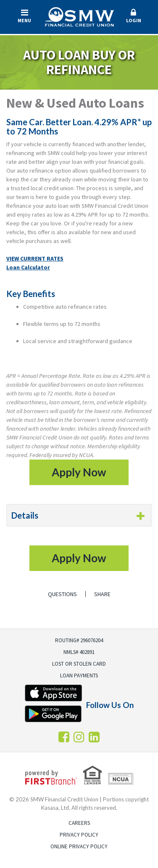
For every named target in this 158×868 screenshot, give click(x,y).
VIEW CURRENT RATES (35, 258)
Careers (79, 823)
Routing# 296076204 (79, 640)
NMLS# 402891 (79, 652)
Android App (53, 714)
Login (134, 16)
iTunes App (53, 693)
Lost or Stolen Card (79, 664)
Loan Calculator (28, 267)
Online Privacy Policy (79, 846)
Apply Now (79, 472)
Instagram (79, 737)
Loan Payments (79, 676)
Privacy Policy (79, 835)
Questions (62, 594)
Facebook (64, 737)
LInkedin (94, 737)
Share (102, 594)
